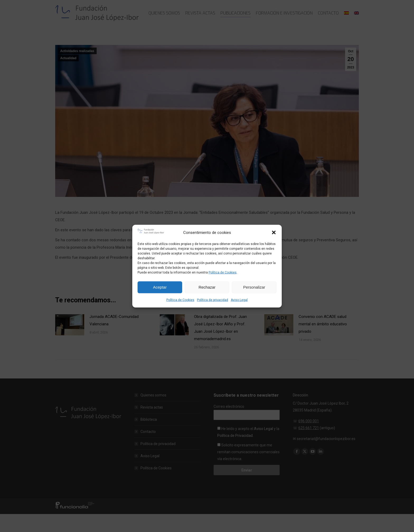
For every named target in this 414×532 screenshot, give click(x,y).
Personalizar (254, 287)
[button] (274, 232)
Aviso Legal (239, 300)
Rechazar (207, 287)
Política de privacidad (213, 300)
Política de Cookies (223, 272)
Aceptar (160, 287)
